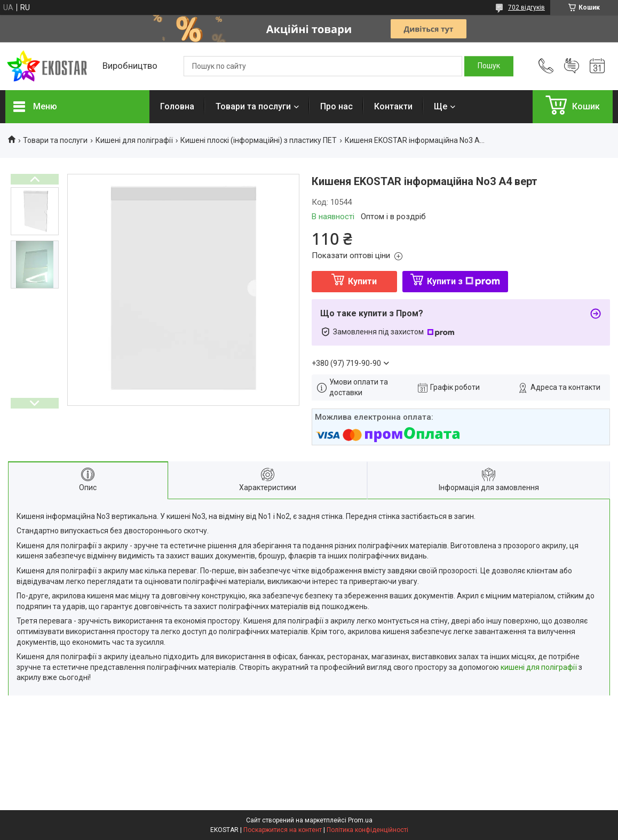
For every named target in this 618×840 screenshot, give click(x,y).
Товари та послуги (253, 106)
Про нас (336, 106)
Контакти (393, 106)
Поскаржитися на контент (283, 830)
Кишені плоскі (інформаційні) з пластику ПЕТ (259, 140)
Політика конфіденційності (367, 830)
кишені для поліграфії (539, 667)
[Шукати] (489, 66)
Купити (362, 281)
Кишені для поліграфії (134, 140)
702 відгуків (526, 7)
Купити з (463, 281)
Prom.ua (360, 820)
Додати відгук (572, 66)
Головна (177, 106)
